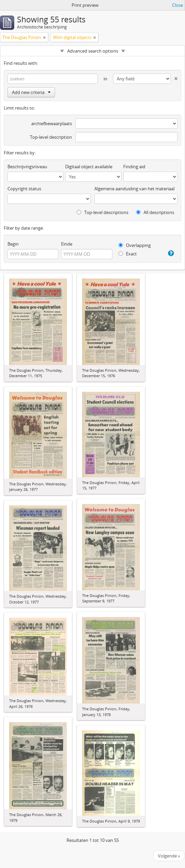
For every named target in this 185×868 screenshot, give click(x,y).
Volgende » (169, 856)
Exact (128, 254)
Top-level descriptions (103, 212)
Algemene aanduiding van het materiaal (134, 189)
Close (178, 5)
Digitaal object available (89, 167)
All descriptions (155, 212)
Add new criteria (31, 92)
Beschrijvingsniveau (27, 167)
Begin (13, 244)
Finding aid (134, 167)
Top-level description (51, 137)
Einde (67, 244)
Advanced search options (93, 51)
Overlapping (135, 245)
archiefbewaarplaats (52, 123)
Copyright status (24, 189)
